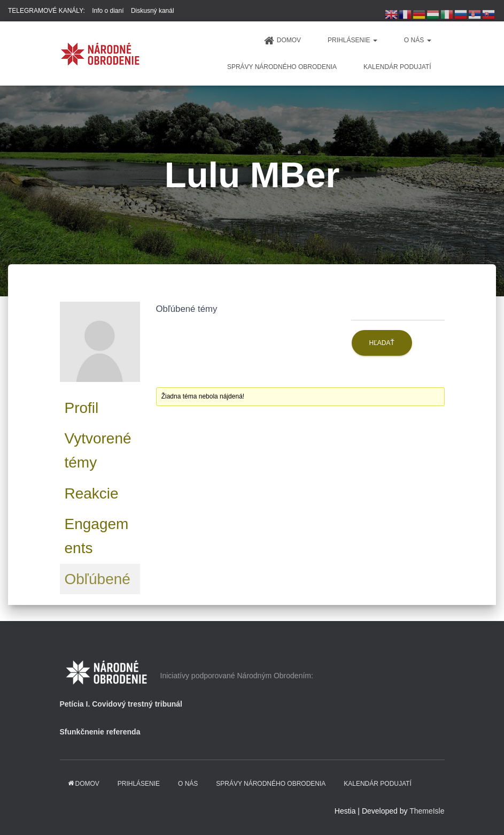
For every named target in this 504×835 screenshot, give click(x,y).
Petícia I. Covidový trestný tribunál (121, 704)
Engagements (97, 536)
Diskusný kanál (153, 11)
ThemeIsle (427, 811)
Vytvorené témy (98, 450)
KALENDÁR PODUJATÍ (397, 67)
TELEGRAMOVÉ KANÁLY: (46, 11)
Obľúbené (98, 579)
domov (282, 41)
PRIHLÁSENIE (352, 40)
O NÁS (418, 40)
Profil (82, 408)
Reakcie (92, 493)
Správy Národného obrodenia (282, 67)
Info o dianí (108, 11)
